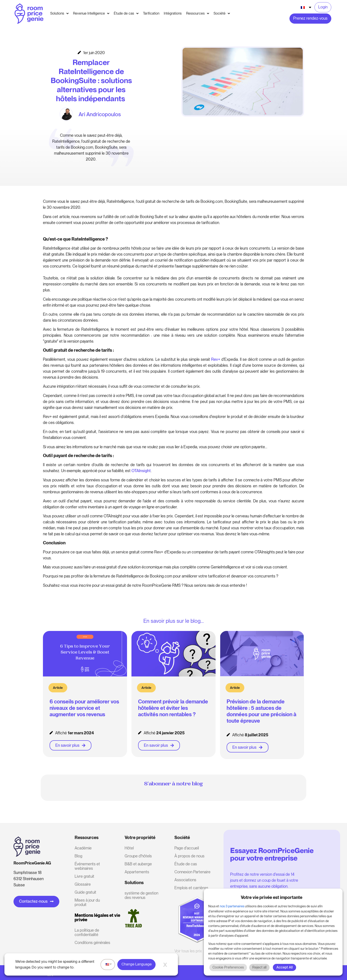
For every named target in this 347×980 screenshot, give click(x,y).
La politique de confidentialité (87, 932)
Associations (185, 880)
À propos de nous (189, 856)
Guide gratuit (85, 892)
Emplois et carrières (191, 888)
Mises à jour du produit (87, 902)
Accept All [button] (284, 967)
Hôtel (129, 848)
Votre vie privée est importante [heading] (272, 897)
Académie (83, 848)
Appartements (137, 872)
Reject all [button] (259, 967)
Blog (78, 856)
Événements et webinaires (87, 866)
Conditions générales (92, 943)
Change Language (137, 964)
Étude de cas (186, 864)
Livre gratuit (84, 876)
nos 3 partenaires (232, 906)
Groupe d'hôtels (138, 856)
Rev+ (216, 359)
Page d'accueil (187, 848)
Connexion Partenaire (192, 872)
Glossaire (83, 884)
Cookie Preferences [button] (228, 967)
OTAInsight (141, 471)
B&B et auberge (138, 864)
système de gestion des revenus (141, 895)
